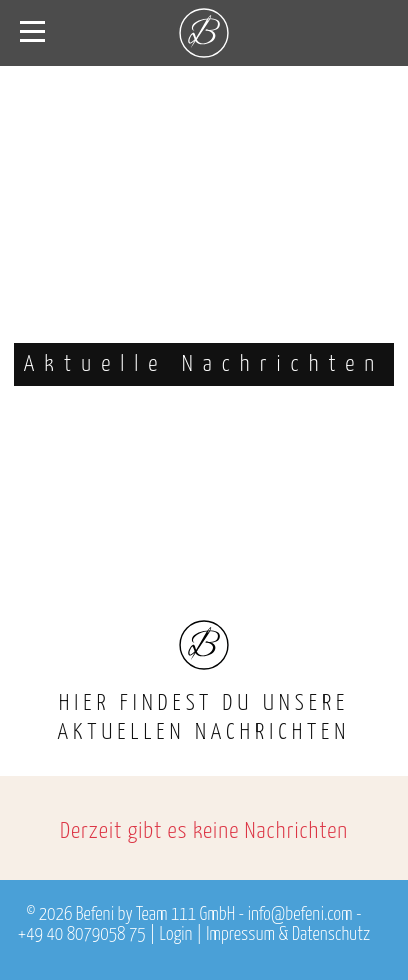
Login (176, 935)
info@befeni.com (300, 915)
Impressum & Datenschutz (288, 935)
